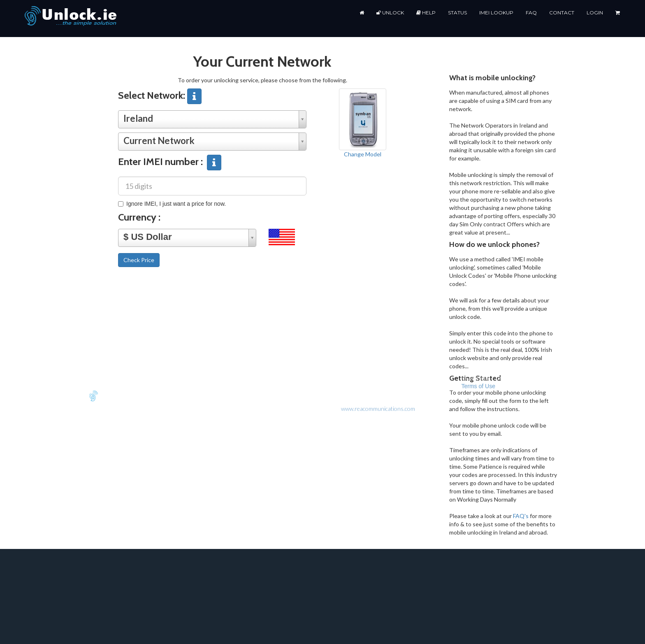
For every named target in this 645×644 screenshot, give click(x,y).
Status (457, 13)
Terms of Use (478, 150)
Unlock (390, 13)
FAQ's (521, 516)
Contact (562, 13)
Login (595, 13)
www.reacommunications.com (378, 172)
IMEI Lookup (496, 13)
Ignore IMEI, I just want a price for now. (172, 204)
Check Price (139, 260)
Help (426, 13)
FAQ (531, 13)
